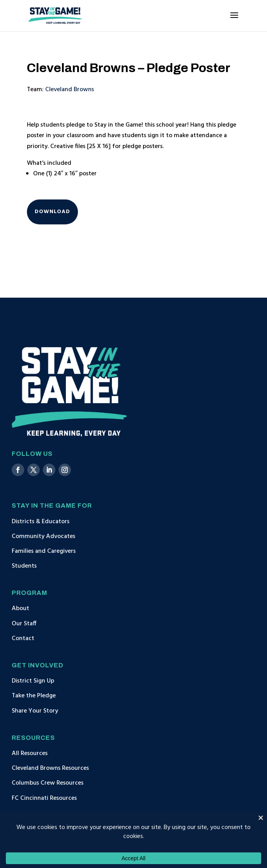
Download (52, 212)
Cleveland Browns (70, 90)
